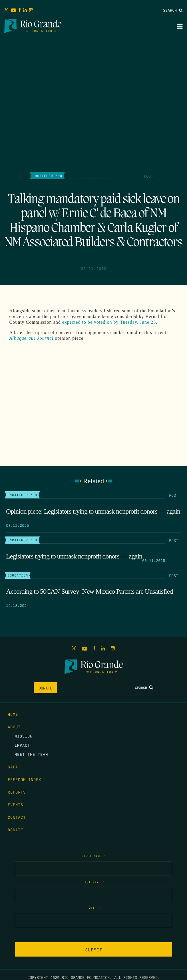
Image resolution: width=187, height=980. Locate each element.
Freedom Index (24, 779)
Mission (24, 736)
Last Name (93, 882)
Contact (17, 817)
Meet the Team (31, 754)
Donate (45, 688)
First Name (94, 856)
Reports (17, 792)
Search (173, 10)
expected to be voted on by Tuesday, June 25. (110, 322)
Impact (22, 745)
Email (93, 908)
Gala (13, 767)
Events (15, 804)
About (14, 727)
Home (13, 714)
